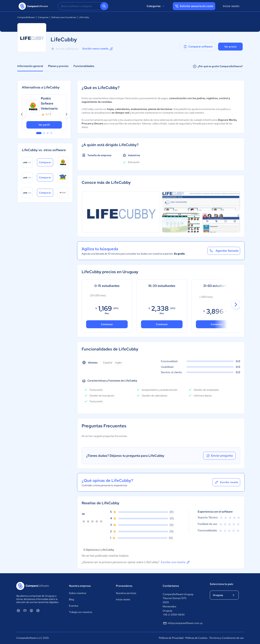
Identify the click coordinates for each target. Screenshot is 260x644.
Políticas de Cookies (196, 638)
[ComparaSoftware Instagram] (38, 610)
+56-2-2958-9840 (174, 615)
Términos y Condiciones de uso (226, 638)
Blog (71, 599)
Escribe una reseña (176, 562)
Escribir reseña (226, 482)
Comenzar (162, 324)
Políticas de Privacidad (171, 638)
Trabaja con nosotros (81, 612)
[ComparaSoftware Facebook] (31, 610)
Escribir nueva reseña (98, 49)
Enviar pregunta (219, 456)
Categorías (156, 6)
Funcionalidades (84, 66)
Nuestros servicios (126, 593)
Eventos (74, 606)
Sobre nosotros (78, 593)
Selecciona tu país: (222, 584)
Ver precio (230, 47)
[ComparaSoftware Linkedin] (18, 610)
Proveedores (124, 586)
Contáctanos (171, 586)
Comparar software (198, 47)
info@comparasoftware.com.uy (183, 623)
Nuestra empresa (80, 586)
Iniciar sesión (231, 6)
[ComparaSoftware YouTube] (25, 610)
